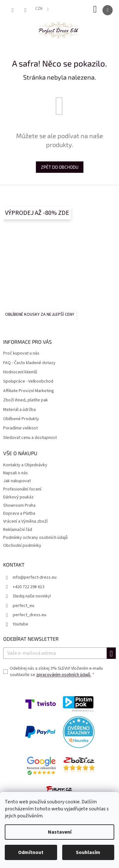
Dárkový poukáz (18, 497)
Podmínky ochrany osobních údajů (35, 538)
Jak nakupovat (17, 481)
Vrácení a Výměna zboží (25, 521)
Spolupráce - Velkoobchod (28, 381)
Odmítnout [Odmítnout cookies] (31, 852)
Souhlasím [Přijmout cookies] (88, 852)
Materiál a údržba (20, 410)
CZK (40, 9)
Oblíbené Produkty (21, 419)
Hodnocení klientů (20, 372)
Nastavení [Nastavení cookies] (60, 832)
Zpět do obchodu (60, 167)
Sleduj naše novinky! (32, 596)
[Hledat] (13, 10)
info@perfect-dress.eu (35, 577)
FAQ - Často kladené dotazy (29, 363)
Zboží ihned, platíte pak (26, 400)
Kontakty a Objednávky (25, 465)
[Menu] (108, 10)
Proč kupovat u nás (21, 353)
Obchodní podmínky (22, 546)
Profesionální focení (22, 489)
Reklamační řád (18, 530)
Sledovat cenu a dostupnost (30, 438)
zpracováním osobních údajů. (64, 675)
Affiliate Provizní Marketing (29, 391)
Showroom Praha (19, 505)
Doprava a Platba (19, 513)
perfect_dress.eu (30, 615)
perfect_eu (23, 606)
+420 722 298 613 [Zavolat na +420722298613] (29, 587)
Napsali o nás (16, 473)
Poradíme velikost (20, 428)
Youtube (20, 624)
